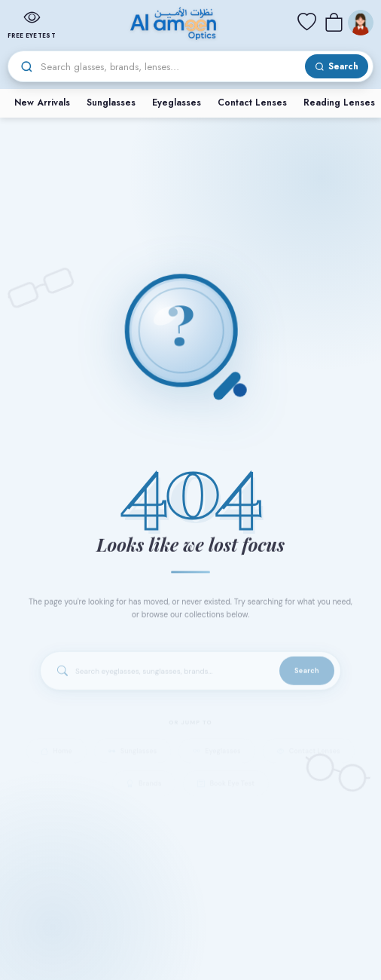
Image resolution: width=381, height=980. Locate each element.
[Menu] (361, 23)
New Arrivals (42, 103)
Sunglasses (111, 103)
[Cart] (334, 23)
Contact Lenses (252, 103)
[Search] (171, 67)
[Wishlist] (306, 23)
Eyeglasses (177, 103)
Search (307, 677)
